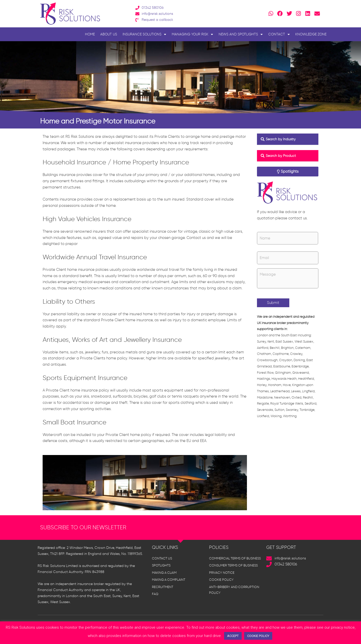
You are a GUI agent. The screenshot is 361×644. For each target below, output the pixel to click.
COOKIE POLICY (258, 636)
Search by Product (282, 156)
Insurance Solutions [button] (144, 34)
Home (90, 34)
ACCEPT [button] (233, 636)
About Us (109, 34)
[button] (288, 139)
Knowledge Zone (311, 34)
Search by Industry (282, 139)
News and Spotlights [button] (241, 34)
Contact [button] (279, 34)
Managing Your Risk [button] (192, 34)
